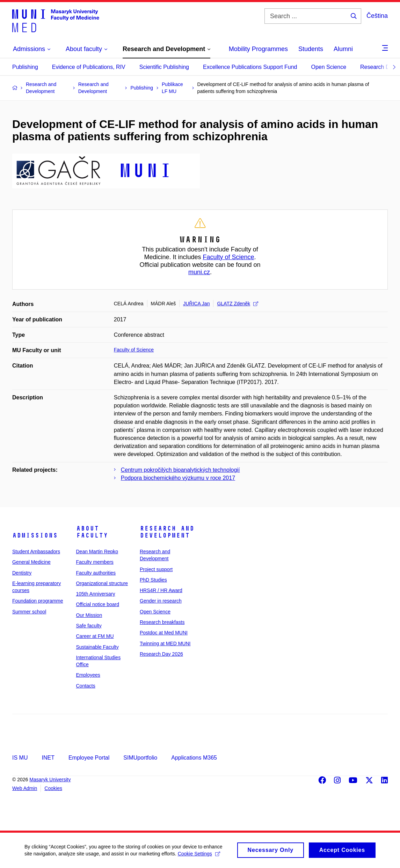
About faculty (92, 532)
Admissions (35, 535)
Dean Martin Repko (97, 552)
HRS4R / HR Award (161, 590)
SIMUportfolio (140, 758)
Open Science (329, 67)
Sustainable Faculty (97, 647)
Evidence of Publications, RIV (89, 67)
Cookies (53, 788)
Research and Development (167, 532)
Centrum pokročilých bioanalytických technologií (180, 470)
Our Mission (89, 615)
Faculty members (95, 562)
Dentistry (22, 573)
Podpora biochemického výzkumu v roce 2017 (178, 478)
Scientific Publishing (164, 67)
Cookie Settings (199, 856)
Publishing (25, 67)
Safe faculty (89, 626)
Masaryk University (50, 780)
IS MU (20, 758)
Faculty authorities (96, 573)
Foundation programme (38, 601)
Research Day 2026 (161, 654)
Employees (88, 675)
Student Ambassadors (36, 552)
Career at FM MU (95, 636)
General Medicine (31, 562)
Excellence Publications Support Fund (250, 67)
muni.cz (199, 272)
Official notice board (98, 604)
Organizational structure (102, 583)
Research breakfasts (162, 622)
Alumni (343, 49)
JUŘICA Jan (196, 304)
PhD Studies (153, 580)
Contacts (86, 686)
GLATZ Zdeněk (238, 304)
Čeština (377, 16)
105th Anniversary (96, 594)
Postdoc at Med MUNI (164, 633)
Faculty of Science (229, 257)
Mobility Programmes (258, 49)
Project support (156, 569)
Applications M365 (194, 758)
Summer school (29, 612)
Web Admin (25, 788)
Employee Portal (89, 758)
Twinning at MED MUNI (165, 643)
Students (311, 49)
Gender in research (161, 601)
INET (48, 758)
